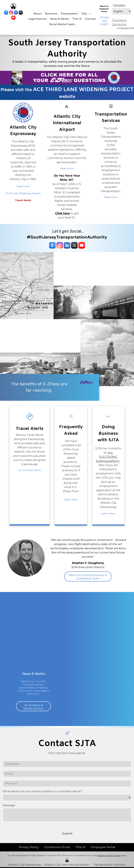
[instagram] (11, 13)
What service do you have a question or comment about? (42, 791)
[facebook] (6, 13)
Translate (119, 5)
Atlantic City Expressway (25, 865)
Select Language (112, 7)
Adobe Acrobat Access (109, 855)
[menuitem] (38, 14)
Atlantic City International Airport (66, 865)
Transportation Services (109, 865)
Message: (9, 805)
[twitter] (21, 13)
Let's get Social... (68, 231)
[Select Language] (122, 11)
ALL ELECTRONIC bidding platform (108, 457)
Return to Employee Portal (104, 9)
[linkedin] (16, 13)
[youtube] (13, 18)
